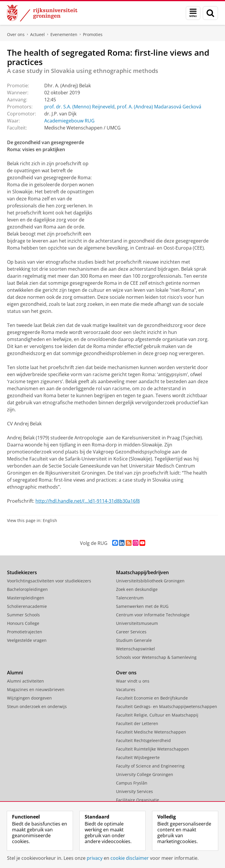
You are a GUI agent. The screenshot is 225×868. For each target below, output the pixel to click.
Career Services (131, 632)
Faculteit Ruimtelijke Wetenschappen (152, 749)
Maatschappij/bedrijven (142, 572)
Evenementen (64, 34)
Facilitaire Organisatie (138, 800)
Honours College (23, 623)
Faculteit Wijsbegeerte (138, 757)
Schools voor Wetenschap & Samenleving (156, 657)
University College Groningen (145, 774)
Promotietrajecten (25, 632)
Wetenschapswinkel (135, 649)
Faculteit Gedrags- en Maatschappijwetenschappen (167, 706)
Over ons (16, 34)
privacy (95, 858)
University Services (134, 791)
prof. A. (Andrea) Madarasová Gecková (159, 107)
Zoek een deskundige (137, 589)
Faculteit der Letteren (137, 723)
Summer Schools (23, 615)
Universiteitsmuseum (137, 623)
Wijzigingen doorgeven (29, 698)
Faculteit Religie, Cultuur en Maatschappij (157, 715)
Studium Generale (134, 640)
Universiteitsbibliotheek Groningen (150, 581)
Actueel (37, 34)
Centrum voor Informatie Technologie (153, 615)
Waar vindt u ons (133, 681)
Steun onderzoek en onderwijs (37, 706)
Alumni (15, 673)
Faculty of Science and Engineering (150, 766)
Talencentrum (130, 598)
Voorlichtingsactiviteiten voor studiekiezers (49, 581)
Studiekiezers (22, 572)
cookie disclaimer (130, 858)
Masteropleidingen (26, 598)
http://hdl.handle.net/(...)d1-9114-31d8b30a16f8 (88, 501)
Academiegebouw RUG (69, 121)
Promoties (93, 34)
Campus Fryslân (132, 783)
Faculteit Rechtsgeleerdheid (143, 740)
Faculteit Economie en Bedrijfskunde (152, 698)
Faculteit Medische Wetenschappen (151, 732)
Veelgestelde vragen (27, 640)
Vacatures (126, 689)
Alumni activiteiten (25, 681)
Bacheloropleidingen (27, 589)
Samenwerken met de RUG (142, 606)
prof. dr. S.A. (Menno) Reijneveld (79, 107)
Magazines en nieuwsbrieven (36, 689)
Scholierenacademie (27, 606)
